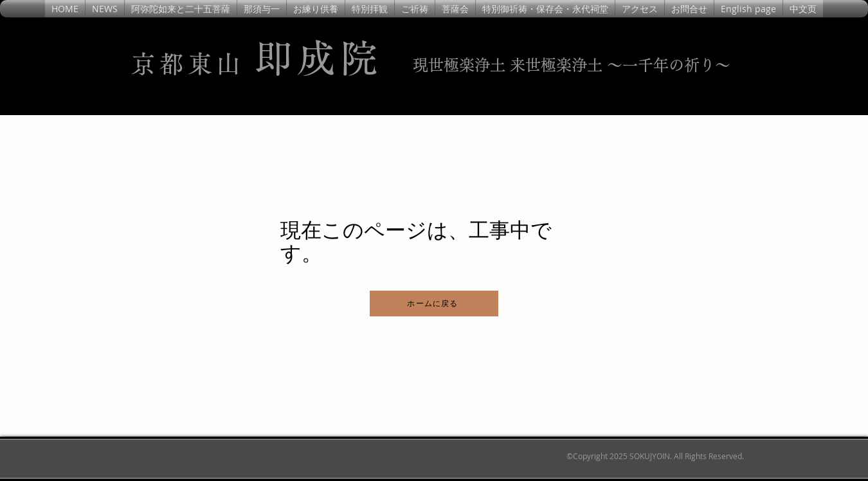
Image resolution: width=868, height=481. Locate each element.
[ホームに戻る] (434, 304)
